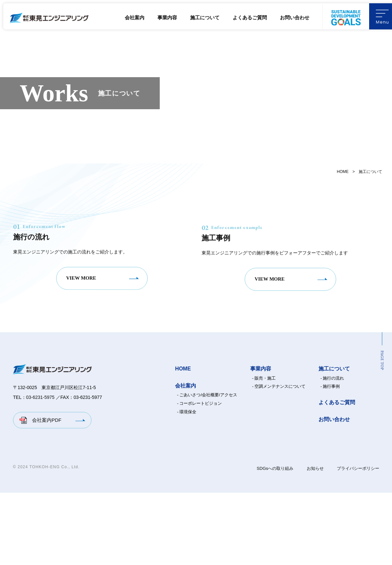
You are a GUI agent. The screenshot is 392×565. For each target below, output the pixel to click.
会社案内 (135, 17)
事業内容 (167, 17)
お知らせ (315, 541)
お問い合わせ (295, 17)
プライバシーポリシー (358, 541)
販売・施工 (265, 450)
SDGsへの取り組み (275, 541)
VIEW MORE (81, 355)
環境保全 (188, 484)
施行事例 (331, 459)
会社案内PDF (47, 492)
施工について (205, 17)
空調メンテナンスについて (280, 459)
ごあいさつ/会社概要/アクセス (208, 467)
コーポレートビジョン (201, 476)
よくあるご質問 (250, 17)
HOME (343, 172)
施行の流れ (333, 450)
